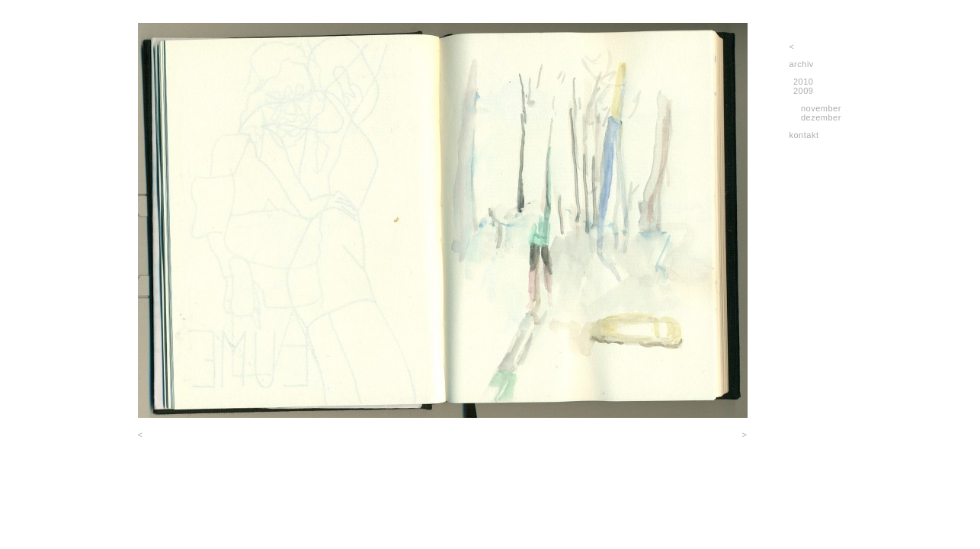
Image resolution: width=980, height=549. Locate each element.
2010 (803, 82)
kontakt (804, 135)
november (821, 108)
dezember (821, 117)
